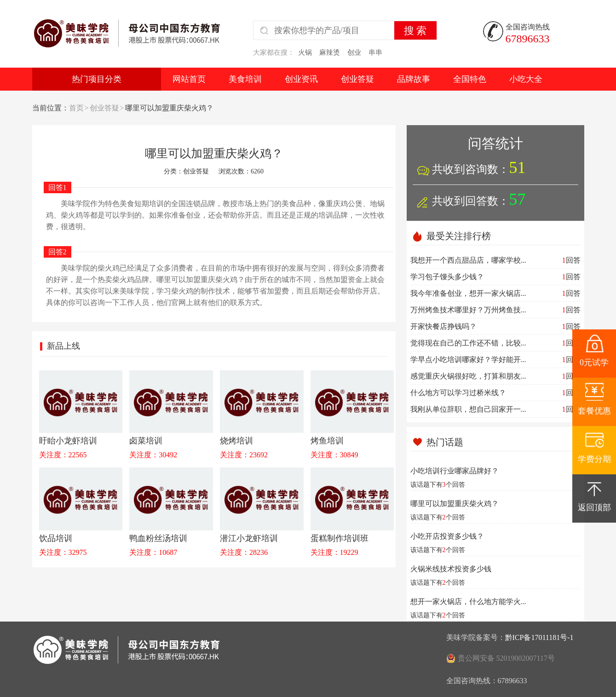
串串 (375, 52)
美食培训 (245, 79)
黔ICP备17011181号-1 (539, 637)
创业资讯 (301, 79)
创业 (354, 52)
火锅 (305, 52)
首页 (76, 108)
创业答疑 (357, 79)
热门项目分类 (97, 79)
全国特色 (470, 79)
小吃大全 (526, 79)
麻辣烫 (330, 52)
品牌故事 (414, 79)
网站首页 (189, 79)
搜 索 (415, 31)
